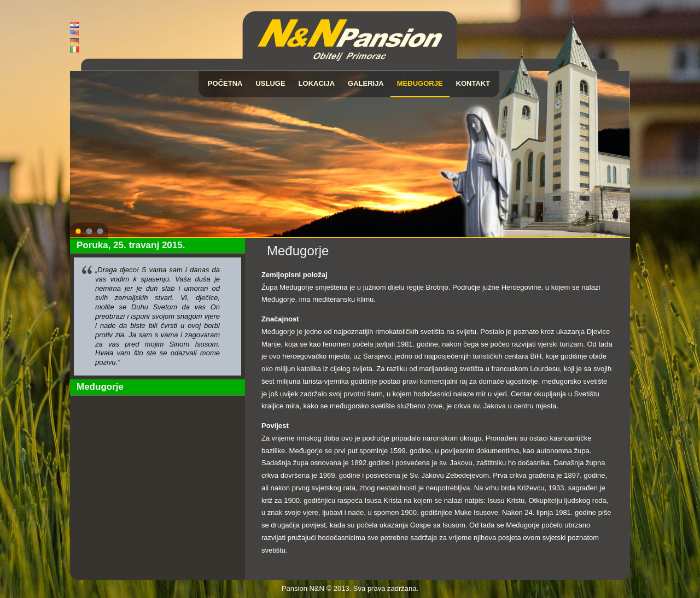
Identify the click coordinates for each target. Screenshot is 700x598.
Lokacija (317, 83)
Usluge (270, 83)
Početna (225, 83)
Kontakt (473, 83)
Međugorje (420, 83)
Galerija (366, 83)
